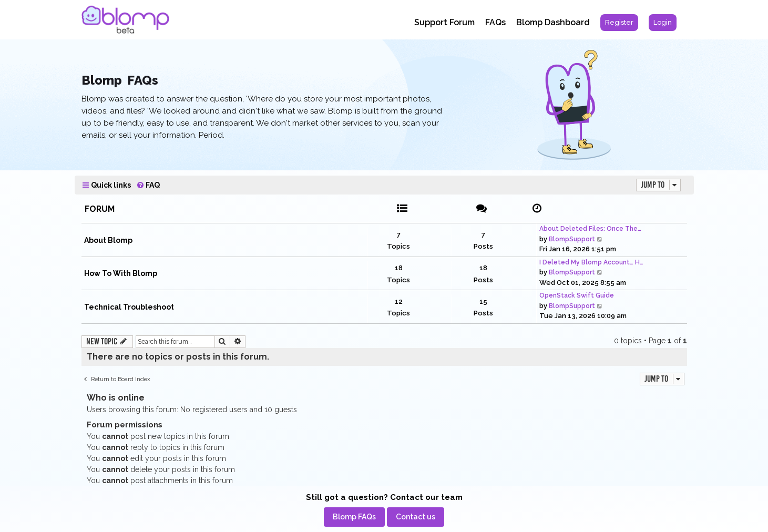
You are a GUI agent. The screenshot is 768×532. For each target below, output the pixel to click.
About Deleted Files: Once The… (590, 229)
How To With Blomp (121, 273)
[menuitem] (619, 23)
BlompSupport (572, 239)
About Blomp (108, 240)
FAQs (495, 22)
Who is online (116, 398)
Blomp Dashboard (553, 22)
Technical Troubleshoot (129, 307)
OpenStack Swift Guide (577, 295)
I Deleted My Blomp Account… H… (591, 262)
